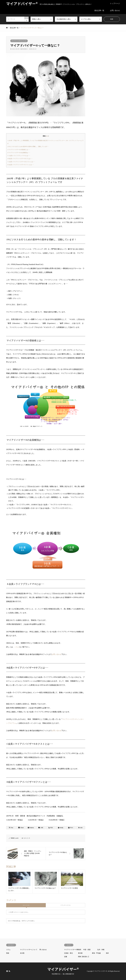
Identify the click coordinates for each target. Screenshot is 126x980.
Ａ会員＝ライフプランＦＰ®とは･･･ (19, 156)
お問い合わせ (115, 10)
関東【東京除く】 (84, 957)
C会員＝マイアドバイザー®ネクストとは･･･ (21, 162)
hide (47, 136)
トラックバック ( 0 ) (65, 905)
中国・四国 (87, 950)
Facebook (7, 971)
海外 (107, 953)
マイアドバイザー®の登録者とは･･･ (19, 150)
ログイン (24, 921)
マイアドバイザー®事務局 (73, 950)
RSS (9, 971)
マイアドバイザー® (63, 969)
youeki (17, 838)
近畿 (66, 957)
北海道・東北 (68, 953)
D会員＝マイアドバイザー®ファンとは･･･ (21, 165)
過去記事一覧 (99, 10)
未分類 (22, 953)
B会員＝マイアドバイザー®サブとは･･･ (20, 159)
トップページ (115, 3)
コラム (8, 950)
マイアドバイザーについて (19, 41)
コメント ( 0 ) (26, 905)
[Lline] (41, 828)
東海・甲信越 (96, 953)
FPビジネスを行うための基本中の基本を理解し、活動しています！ (28, 147)
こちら (17, 647)
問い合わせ (43, 950)
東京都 (80, 953)
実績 (8, 953)
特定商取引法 (56, 974)
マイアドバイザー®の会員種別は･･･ (19, 153)
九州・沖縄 (101, 950)
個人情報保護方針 (68, 974)
